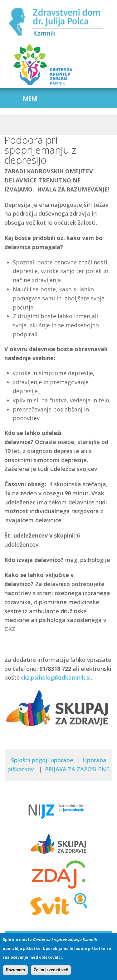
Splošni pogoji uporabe (42, 760)
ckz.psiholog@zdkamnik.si (56, 677)
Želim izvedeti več (51, 973)
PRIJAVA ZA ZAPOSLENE (77, 769)
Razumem (15, 973)
